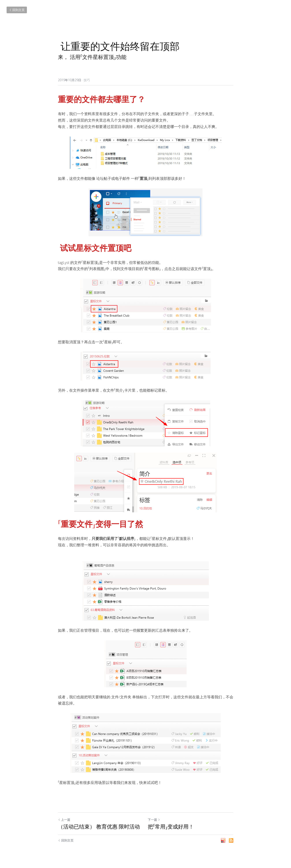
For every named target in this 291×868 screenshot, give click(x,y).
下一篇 (154, 820)
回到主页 (17, 10)
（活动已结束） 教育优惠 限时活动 (99, 827)
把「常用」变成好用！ (171, 827)
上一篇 (64, 820)
